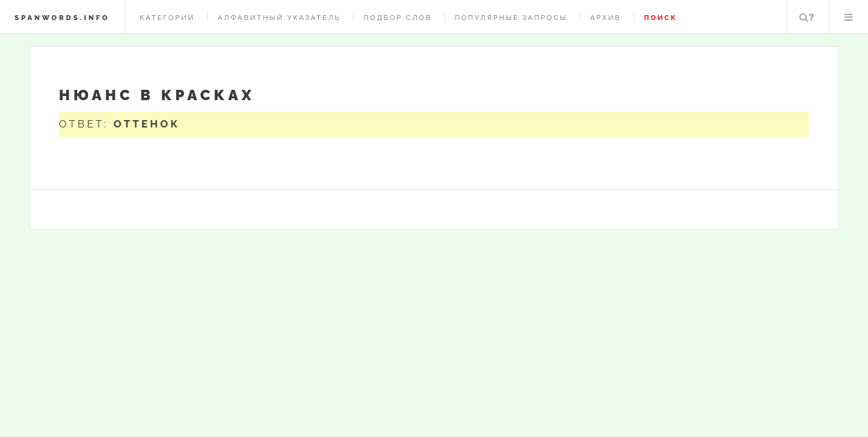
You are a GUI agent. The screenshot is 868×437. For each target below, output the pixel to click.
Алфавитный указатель (279, 18)
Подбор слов (398, 18)
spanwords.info (62, 18)
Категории (167, 18)
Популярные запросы (511, 18)
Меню (849, 17)
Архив (605, 18)
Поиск (807, 17)
